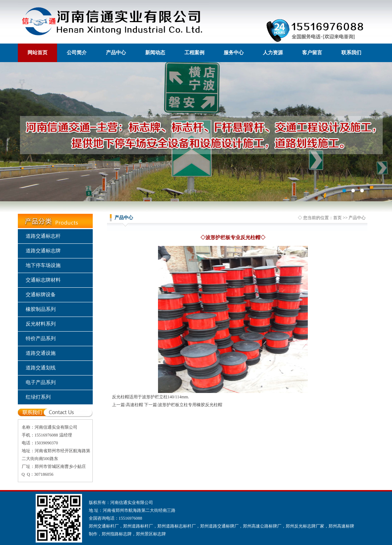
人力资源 (273, 53)
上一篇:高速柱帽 (128, 405)
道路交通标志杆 (43, 236)
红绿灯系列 (38, 397)
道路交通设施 (41, 353)
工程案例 (194, 53)
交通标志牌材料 (43, 280)
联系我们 (351, 53)
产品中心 (116, 53)
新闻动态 (155, 53)
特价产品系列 (41, 339)
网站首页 (37, 53)
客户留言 (312, 53)
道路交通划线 (41, 368)
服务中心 (234, 53)
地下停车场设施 (43, 265)
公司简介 (77, 53)
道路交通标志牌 (43, 251)
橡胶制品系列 (41, 309)
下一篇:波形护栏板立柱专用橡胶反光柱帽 (183, 405)
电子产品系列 (41, 382)
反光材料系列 (41, 324)
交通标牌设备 (41, 295)
